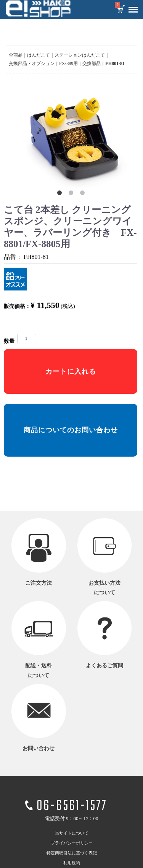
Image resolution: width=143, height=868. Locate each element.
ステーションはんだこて (80, 55)
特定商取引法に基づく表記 (72, 852)
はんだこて (39, 55)
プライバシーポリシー (72, 843)
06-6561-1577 (72, 806)
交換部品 (92, 63)
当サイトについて (72, 833)
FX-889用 (68, 63)
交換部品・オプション (32, 63)
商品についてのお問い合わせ (71, 430)
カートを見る (121, 10)
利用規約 (72, 862)
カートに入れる (71, 371)
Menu (131, 7)
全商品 (16, 55)
